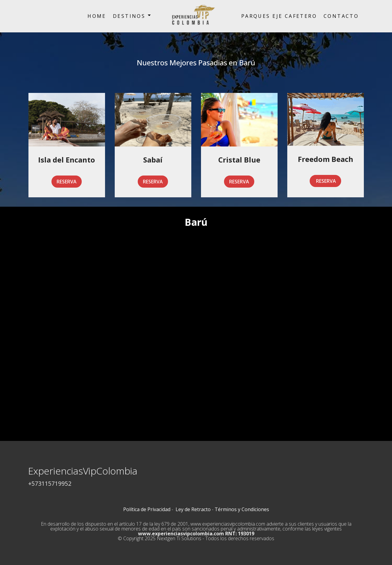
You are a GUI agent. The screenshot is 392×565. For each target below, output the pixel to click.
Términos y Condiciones (242, 509)
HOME (97, 16)
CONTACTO (341, 16)
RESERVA (67, 182)
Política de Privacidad (147, 509)
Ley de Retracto (193, 509)
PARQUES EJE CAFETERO (279, 16)
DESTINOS (129, 16)
